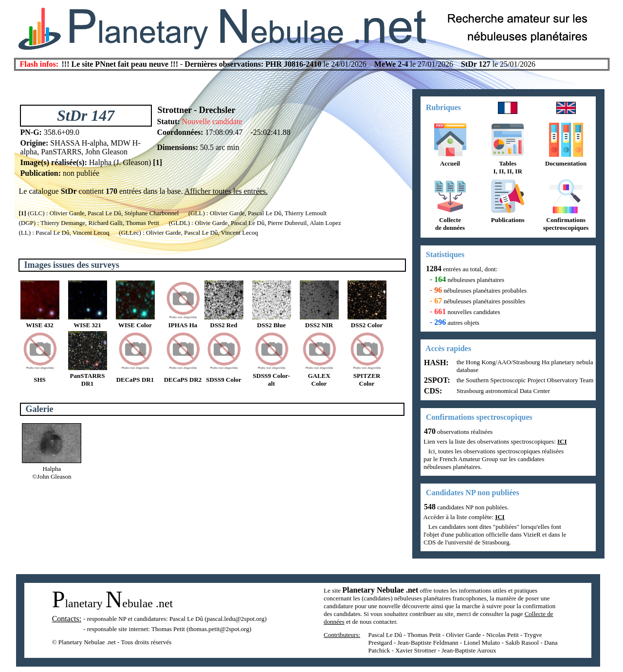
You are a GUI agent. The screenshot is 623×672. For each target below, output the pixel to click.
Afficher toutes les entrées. (226, 191)
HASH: (435, 363)
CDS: (432, 391)
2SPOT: (436, 380)
